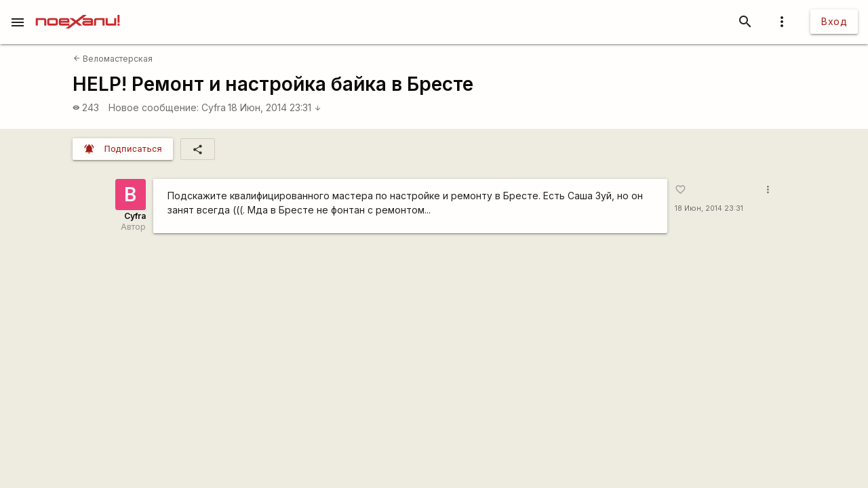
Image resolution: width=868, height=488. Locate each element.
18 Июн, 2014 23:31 (275, 107)
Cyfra (214, 107)
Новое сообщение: (154, 107)
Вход (834, 21)
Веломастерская (113, 59)
